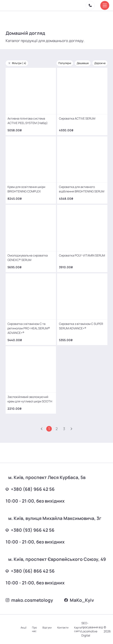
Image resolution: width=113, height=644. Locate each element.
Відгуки (47, 627)
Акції (23, 627)
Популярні (65, 63)
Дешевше (83, 63)
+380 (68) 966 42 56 (30, 489)
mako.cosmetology (29, 600)
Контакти (63, 627)
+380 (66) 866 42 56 (30, 571)
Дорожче (100, 63)
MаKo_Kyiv (79, 600)
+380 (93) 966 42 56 (30, 530)
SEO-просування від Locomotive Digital (92, 629)
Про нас (34, 629)
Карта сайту (78, 629)
